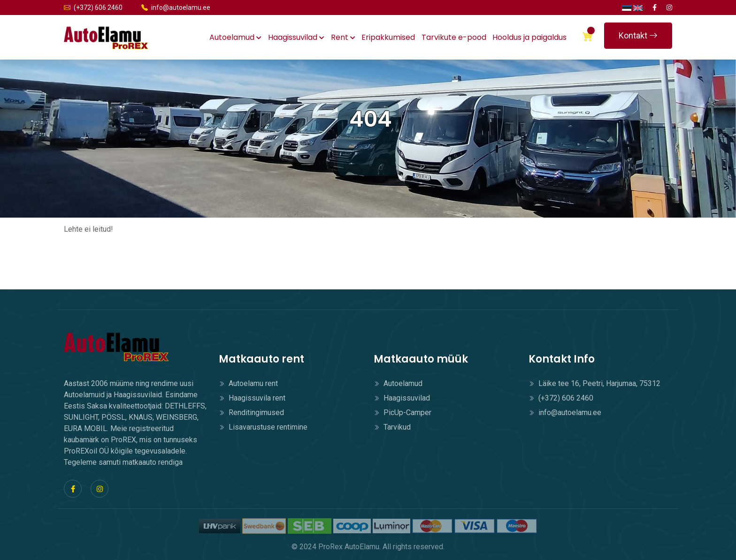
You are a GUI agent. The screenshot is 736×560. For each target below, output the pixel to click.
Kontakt (638, 35)
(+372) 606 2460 (93, 8)
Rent (343, 37)
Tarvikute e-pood (454, 37)
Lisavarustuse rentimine (263, 427)
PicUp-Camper (402, 412)
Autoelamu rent (248, 383)
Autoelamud (235, 37)
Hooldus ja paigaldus (529, 37)
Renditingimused (251, 412)
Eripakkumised (388, 37)
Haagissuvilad (296, 37)
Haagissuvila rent (252, 398)
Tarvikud (392, 427)
